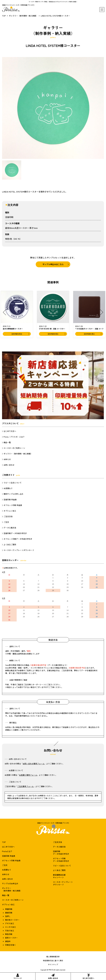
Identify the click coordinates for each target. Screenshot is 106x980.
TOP (4, 16)
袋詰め (8, 941)
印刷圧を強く (10, 945)
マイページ (18, 976)
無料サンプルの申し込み (13, 494)
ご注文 (6, 522)
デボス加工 (10, 923)
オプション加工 (10, 511)
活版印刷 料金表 (10, 500)
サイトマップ (53, 964)
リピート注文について (13, 483)
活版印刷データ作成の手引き (15, 533)
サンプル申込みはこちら (53, 264)
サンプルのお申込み (10, 883)
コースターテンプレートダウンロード (19, 550)
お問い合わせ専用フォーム (34, 764)
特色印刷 (9, 934)
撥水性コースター (12, 920)
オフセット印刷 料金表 (13, 505)
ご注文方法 (8, 516)
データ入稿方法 (10, 528)
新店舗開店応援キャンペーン (59, 876)
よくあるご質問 (10, 545)
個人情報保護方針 (53, 957)
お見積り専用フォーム (28, 775)
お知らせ (7, 459)
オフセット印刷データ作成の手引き (18, 539)
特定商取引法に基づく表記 (53, 961)
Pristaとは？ (7, 851)
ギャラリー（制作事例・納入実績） (23, 16)
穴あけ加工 (10, 931)
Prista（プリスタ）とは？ (14, 437)
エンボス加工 (10, 927)
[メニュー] (102, 10)
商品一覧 (7, 442)
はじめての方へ (88, 976)
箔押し (8, 916)
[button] (4, 312)
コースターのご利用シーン (14, 448)
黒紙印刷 (9, 913)
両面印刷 (9, 909)
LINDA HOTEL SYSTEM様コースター (55, 16)
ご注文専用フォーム (25, 786)
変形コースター (11, 938)
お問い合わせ (53, 976)
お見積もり (8, 488)
